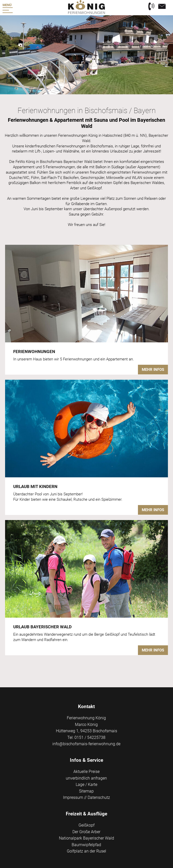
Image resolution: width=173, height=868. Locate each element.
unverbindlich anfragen (86, 778)
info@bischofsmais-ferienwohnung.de (86, 744)
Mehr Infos (153, 370)
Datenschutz (99, 797)
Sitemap (86, 791)
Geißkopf (86, 825)
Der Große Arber (86, 832)
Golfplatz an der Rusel (86, 851)
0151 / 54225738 (90, 737)
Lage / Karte (86, 785)
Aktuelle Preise (86, 772)
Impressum (73, 797)
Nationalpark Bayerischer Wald (86, 838)
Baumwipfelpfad (86, 845)
